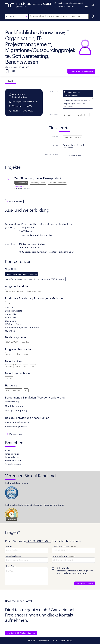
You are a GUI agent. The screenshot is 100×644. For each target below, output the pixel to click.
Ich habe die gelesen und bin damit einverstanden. (75, 571)
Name (9, 546)
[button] (17, 16)
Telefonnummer (61, 546)
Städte (55, 136)
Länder (55, 145)
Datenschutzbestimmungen (71, 571)
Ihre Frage (11, 566)
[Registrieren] (87, 5)
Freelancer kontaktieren (81, 71)
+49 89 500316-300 (66, 6)
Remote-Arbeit (52, 154)
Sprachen (54, 114)
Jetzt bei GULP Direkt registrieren (21, 633)
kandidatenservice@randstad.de (71, 3)
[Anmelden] (92, 5)
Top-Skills (54, 91)
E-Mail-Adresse (13, 556)
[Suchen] (92, 16)
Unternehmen (60, 556)
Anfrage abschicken (85, 583)
